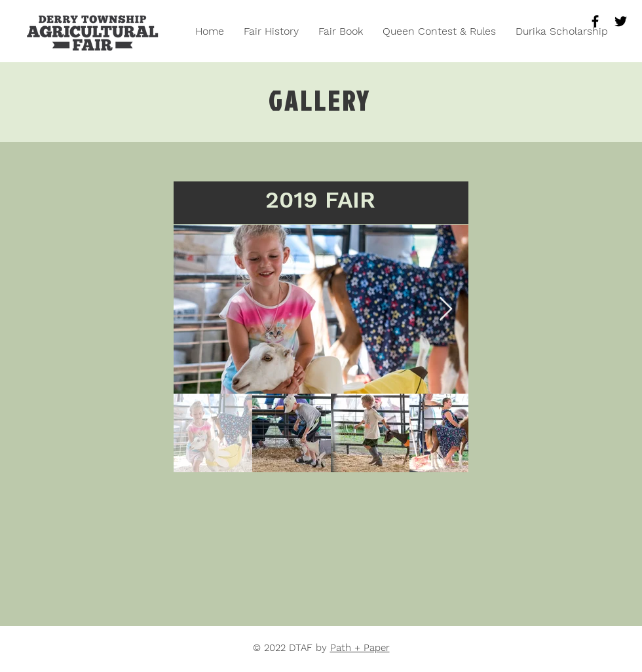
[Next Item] (446, 309)
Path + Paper (360, 648)
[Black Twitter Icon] (621, 21)
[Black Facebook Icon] (595, 21)
